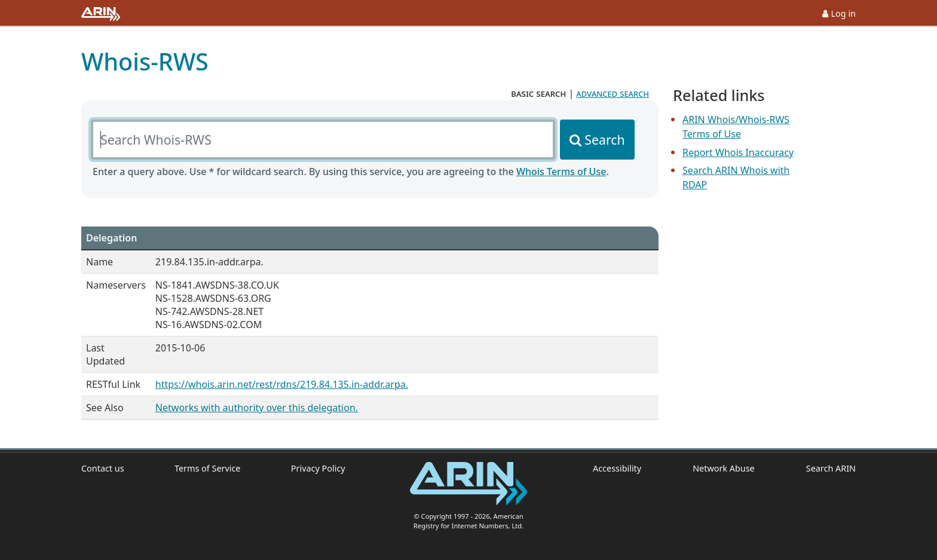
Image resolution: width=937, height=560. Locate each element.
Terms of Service (208, 468)
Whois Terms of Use (561, 172)
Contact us (103, 468)
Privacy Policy (318, 468)
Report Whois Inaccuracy (738, 152)
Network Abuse (724, 468)
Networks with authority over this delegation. (257, 408)
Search (604, 140)
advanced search (613, 93)
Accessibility (617, 468)
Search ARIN (831, 468)
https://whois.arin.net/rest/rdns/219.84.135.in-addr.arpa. (282, 384)
